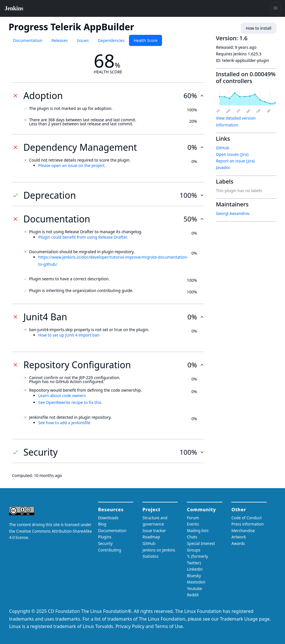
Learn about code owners (62, 396)
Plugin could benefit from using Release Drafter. (83, 237)
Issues (83, 40)
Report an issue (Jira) (235, 161)
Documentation (28, 40)
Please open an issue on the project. (72, 165)
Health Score (145, 40)
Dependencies (111, 40)
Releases (59, 40)
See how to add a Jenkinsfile (64, 423)
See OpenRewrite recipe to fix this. (70, 402)
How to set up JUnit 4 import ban (69, 335)
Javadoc (223, 167)
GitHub (223, 148)
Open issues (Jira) (232, 154)
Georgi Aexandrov (233, 213)
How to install (259, 28)
